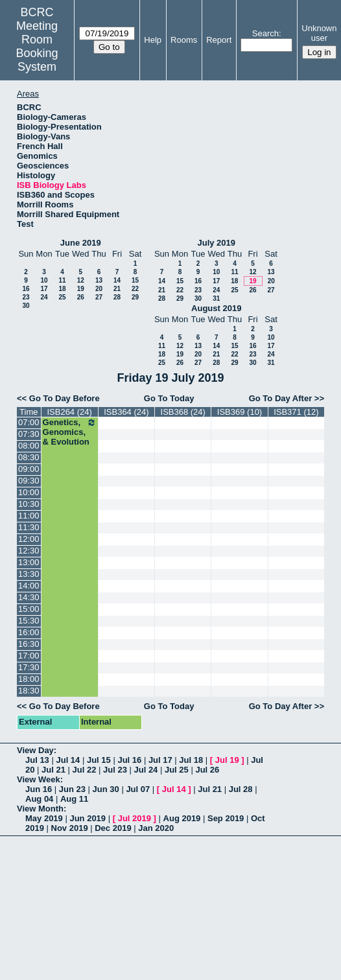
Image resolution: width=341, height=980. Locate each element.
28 (117, 297)
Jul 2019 (135, 818)
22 (135, 289)
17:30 (29, 667)
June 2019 (81, 243)
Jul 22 (85, 770)
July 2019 (216, 243)
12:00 (29, 539)
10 (44, 280)
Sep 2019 (226, 818)
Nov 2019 (70, 828)
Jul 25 (177, 770)
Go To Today (169, 398)
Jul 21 (53, 770)
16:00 (29, 632)
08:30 (29, 457)
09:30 (29, 481)
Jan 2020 (156, 828)
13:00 (29, 562)
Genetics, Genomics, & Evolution (70, 432)
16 (26, 289)
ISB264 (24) (69, 412)
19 (81, 289)
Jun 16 (39, 789)
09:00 (29, 469)
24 (44, 297)
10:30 (29, 504)
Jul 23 (115, 770)
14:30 (29, 597)
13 (99, 280)
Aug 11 (74, 799)
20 (99, 289)
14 (117, 280)
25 (62, 297)
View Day (35, 750)
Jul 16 (129, 760)
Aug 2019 (182, 818)
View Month (40, 809)
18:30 (29, 691)
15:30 (29, 621)
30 (26, 306)
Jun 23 (72, 789)
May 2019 (44, 818)
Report (219, 40)
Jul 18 (191, 760)
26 (81, 297)
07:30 (29, 434)
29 (135, 297)
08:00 (29, 446)
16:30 (29, 644)
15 (135, 280)
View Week (39, 779)
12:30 (29, 551)
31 (216, 298)
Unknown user (319, 33)
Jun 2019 (88, 818)
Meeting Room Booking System (37, 46)
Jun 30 (106, 789)
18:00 (29, 679)
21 (117, 289)
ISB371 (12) (296, 412)
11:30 (29, 527)
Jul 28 (241, 789)
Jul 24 (146, 770)
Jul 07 (138, 789)
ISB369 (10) (240, 412)
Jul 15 (99, 760)
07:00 (29, 422)
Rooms (184, 40)
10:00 (29, 492)
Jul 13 (37, 760)
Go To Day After (281, 398)
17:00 (29, 656)
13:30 (29, 574)
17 (44, 289)
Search (265, 33)
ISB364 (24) (126, 412)
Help (153, 40)
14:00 (29, 586)
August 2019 (216, 308)
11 (62, 280)
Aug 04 (39, 799)
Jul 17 (160, 760)
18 (62, 289)
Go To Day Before (65, 398)
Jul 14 (68, 760)
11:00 (29, 516)
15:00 (29, 609)
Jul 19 (227, 760)
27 (99, 297)
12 (81, 280)
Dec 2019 (113, 828)
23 (26, 297)
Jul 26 (207, 770)
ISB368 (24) (183, 412)
